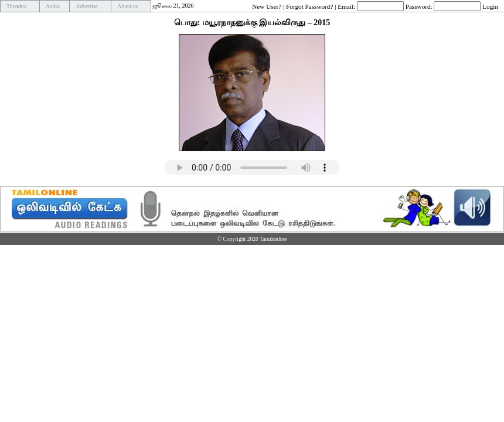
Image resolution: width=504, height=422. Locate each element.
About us (127, 6)
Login (490, 6)
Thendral (17, 6)
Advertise (86, 6)
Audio (53, 6)
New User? (267, 6)
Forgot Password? (309, 6)
